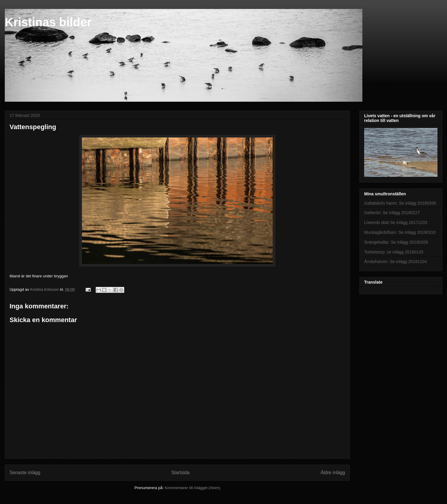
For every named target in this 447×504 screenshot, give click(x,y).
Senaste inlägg (25, 473)
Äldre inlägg (333, 473)
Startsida (181, 473)
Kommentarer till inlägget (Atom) (192, 488)
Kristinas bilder (48, 22)
